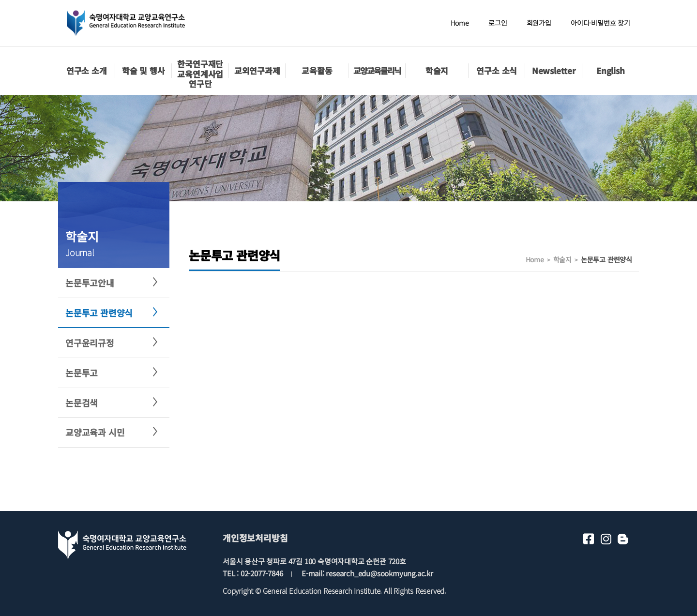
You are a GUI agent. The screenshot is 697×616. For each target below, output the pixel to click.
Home (460, 23)
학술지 (437, 70)
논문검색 (82, 403)
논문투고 (82, 373)
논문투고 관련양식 (99, 313)
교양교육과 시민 (95, 432)
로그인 (498, 23)
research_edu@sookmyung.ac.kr (379, 573)
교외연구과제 (257, 70)
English (611, 70)
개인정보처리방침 (255, 538)
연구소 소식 (497, 70)
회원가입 (539, 23)
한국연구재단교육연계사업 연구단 (200, 74)
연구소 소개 (87, 70)
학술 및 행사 (144, 70)
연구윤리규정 (90, 343)
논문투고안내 (90, 283)
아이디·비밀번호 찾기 (600, 23)
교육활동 (317, 70)
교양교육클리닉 (377, 70)
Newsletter (554, 70)
